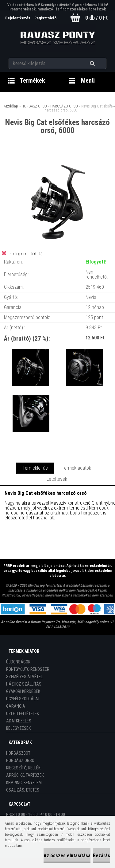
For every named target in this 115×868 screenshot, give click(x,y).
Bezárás (102, 856)
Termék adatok (76, 468)
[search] (100, 64)
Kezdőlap (11, 106)
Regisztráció (45, 18)
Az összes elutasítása (67, 856)
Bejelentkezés (18, 18)
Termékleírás (35, 468)
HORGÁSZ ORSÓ (34, 106)
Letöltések (57, 479)
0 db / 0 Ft (96, 18)
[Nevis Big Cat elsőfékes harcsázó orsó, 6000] (58, 160)
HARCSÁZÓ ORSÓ (64, 106)
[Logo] (57, 38)
